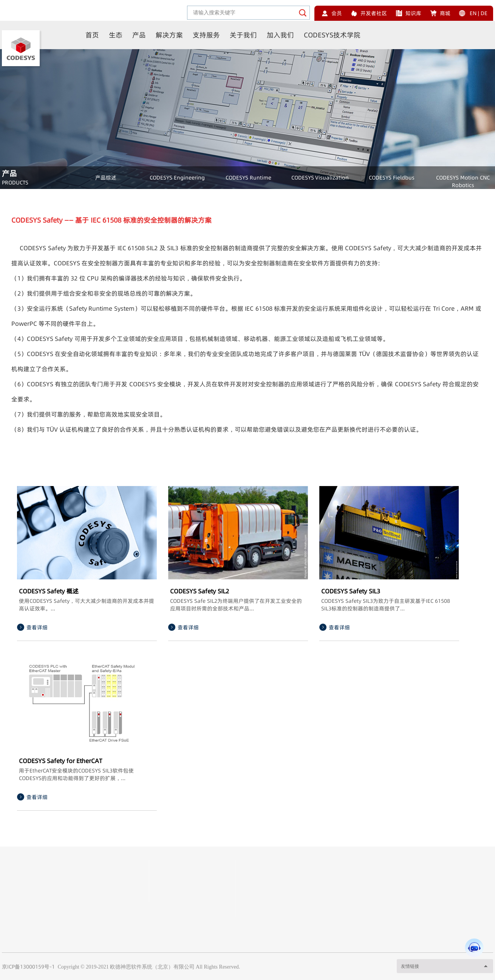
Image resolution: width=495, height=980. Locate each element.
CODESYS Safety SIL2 (200, 591)
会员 (337, 13)
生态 (116, 35)
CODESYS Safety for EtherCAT (60, 761)
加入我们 (280, 35)
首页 (92, 35)
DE (484, 13)
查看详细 (37, 627)
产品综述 (106, 178)
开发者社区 (374, 13)
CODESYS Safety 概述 (49, 591)
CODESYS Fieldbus (392, 178)
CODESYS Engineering (177, 178)
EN (473, 13)
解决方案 (169, 35)
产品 (139, 35)
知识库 (413, 13)
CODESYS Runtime (248, 178)
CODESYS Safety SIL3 (351, 591)
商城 (445, 13)
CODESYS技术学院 (332, 35)
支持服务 (206, 35)
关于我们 (243, 35)
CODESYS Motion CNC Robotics (463, 181)
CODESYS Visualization (320, 178)
